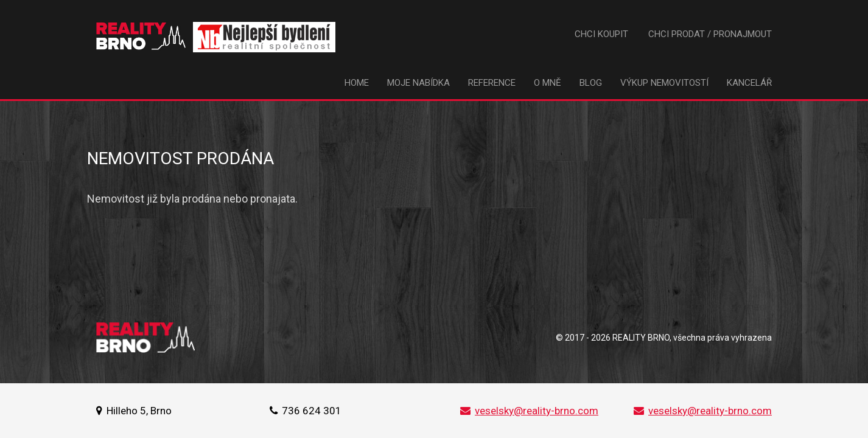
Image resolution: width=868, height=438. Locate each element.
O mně (548, 83)
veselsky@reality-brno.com (529, 411)
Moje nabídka (418, 83)
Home (357, 83)
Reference (492, 83)
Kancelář (749, 83)
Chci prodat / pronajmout (710, 34)
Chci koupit (601, 34)
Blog (591, 83)
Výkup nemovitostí (664, 83)
